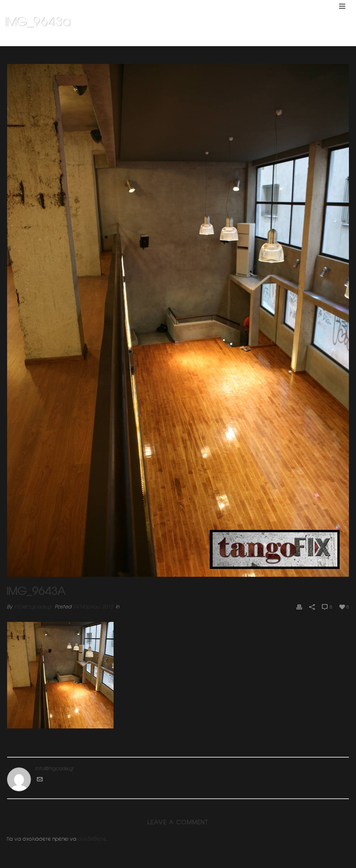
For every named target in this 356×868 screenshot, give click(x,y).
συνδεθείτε (92, 839)
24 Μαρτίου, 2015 (93, 607)
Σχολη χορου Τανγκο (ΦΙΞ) (289, 39)
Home (250, 39)
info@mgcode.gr (33, 607)
